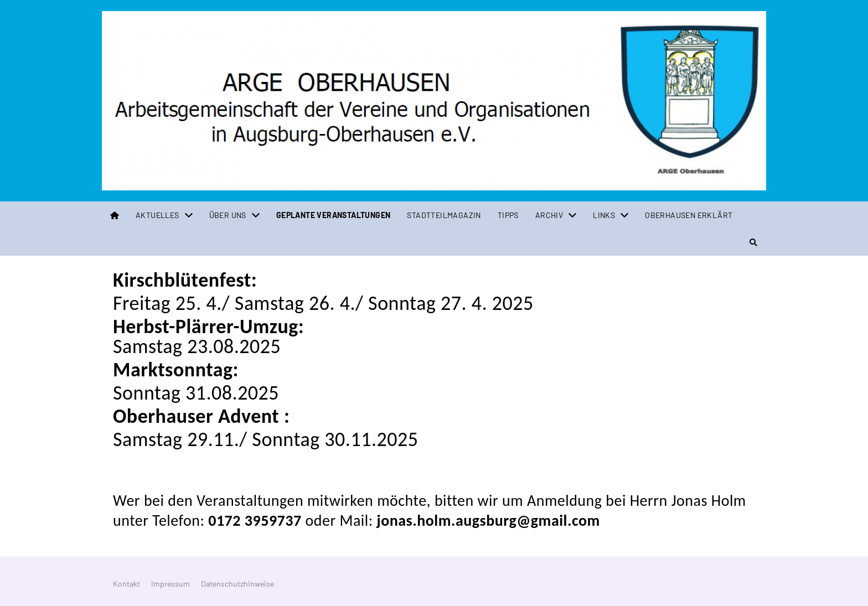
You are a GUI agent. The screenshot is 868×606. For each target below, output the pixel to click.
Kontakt (126, 584)
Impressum (170, 584)
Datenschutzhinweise (237, 584)
